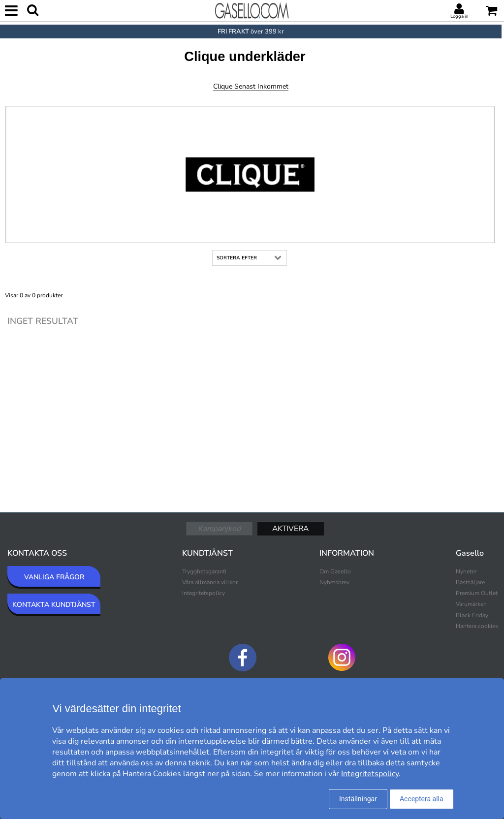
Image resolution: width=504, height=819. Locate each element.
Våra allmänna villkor (210, 582)
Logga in (459, 16)
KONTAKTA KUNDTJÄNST (54, 605)
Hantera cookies (477, 626)
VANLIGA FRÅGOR (54, 577)
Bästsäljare (470, 582)
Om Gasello (335, 571)
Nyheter (466, 571)
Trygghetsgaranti (204, 571)
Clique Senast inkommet (251, 86)
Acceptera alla (422, 799)
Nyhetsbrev (334, 582)
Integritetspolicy (204, 593)
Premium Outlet (477, 593)
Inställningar (358, 799)
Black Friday (472, 615)
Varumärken (471, 604)
